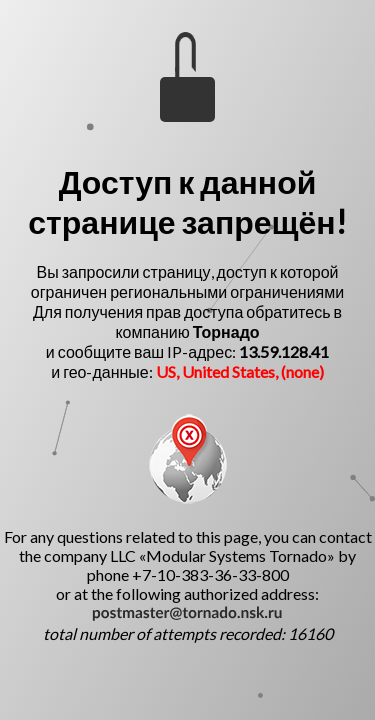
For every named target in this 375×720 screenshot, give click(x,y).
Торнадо (226, 331)
